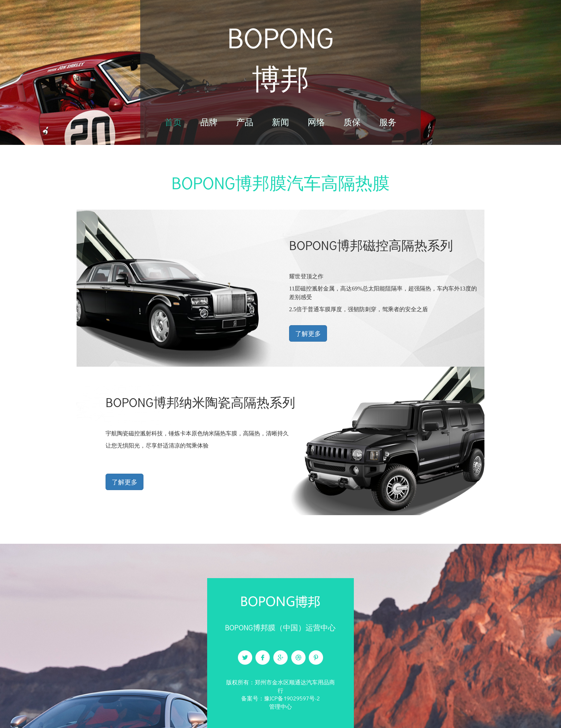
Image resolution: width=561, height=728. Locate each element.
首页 (173, 122)
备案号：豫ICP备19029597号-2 (280, 698)
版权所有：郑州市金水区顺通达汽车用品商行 (280, 686)
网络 (316, 122)
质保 (352, 122)
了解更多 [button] (308, 333)
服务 (388, 122)
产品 (245, 122)
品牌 (209, 122)
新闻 (280, 122)
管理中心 (280, 706)
